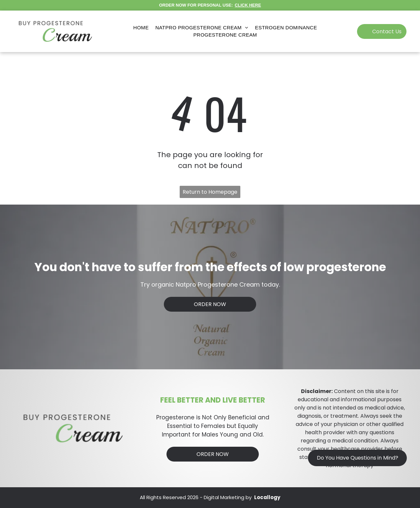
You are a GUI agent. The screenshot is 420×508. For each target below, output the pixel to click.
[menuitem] (141, 28)
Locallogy (267, 497)
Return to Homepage (210, 192)
